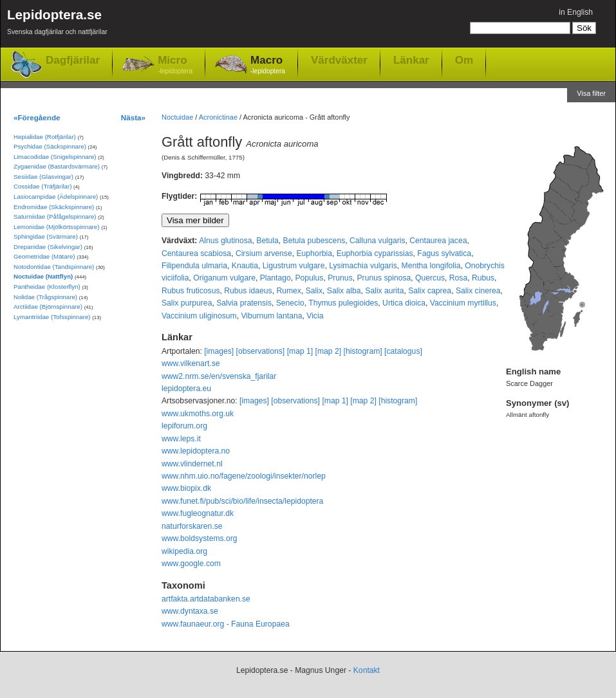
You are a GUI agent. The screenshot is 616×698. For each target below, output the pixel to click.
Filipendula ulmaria (194, 266)
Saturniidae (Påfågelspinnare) (55, 216)
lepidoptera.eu (186, 389)
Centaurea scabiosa (196, 253)
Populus (309, 278)
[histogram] (363, 351)
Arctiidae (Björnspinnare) (48, 307)
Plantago (275, 278)
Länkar (411, 60)
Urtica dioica (404, 303)
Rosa (458, 278)
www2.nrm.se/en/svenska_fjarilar (219, 376)
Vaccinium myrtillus (463, 303)
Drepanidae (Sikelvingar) (48, 247)
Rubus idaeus (248, 291)
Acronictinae (218, 117)
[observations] (261, 351)
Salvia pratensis (244, 303)
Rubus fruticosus (191, 291)
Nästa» (133, 117)
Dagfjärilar (73, 60)
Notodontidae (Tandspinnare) (54, 267)
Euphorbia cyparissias (375, 253)
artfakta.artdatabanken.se (206, 599)
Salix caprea (430, 291)
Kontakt (367, 670)
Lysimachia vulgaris (363, 266)
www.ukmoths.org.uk (198, 414)
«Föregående (37, 117)
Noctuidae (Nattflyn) (43, 276)
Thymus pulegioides (343, 303)
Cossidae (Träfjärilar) (42, 186)
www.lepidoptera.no (196, 451)
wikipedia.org (184, 551)
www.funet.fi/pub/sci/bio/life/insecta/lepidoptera (242, 501)
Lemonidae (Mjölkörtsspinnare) (56, 227)
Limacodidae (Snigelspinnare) (55, 157)
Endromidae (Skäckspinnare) (54, 207)
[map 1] (300, 351)
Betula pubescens (314, 241)
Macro (268, 65)
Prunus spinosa (384, 278)
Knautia (245, 266)
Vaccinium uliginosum (199, 316)
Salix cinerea (478, 291)
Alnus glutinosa (225, 241)
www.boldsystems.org (200, 538)
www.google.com (191, 564)
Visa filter (591, 93)
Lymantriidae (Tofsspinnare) (52, 317)
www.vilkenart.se (191, 363)
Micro (175, 65)
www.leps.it (181, 439)
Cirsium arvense (264, 253)
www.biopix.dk (186, 488)
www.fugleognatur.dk (198, 513)
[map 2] (329, 351)
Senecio (290, 303)
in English (576, 12)
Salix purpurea (187, 303)
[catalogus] (403, 351)
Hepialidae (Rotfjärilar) (45, 137)
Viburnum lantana (271, 316)
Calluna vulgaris (378, 241)
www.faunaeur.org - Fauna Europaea (226, 624)
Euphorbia (314, 253)
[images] (219, 351)
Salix (314, 291)
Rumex (289, 291)
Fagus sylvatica (444, 253)
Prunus (340, 278)
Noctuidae (177, 117)
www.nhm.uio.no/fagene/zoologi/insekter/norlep (244, 476)
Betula (267, 241)
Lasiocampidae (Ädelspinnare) (56, 197)
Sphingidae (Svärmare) (46, 236)
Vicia (315, 316)
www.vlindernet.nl (192, 464)
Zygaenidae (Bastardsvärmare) (57, 166)
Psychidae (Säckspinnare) (50, 146)
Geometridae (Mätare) (44, 256)
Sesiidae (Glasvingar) (43, 177)
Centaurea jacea (438, 241)
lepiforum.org (184, 426)
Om (464, 60)
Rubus (483, 278)
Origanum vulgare (224, 278)
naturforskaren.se (192, 526)
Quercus (430, 278)
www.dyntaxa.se (190, 611)
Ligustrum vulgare (294, 266)
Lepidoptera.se (57, 24)
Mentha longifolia (431, 266)
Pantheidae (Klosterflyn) (47, 287)
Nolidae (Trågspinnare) (45, 297)
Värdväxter (339, 60)
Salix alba (344, 291)
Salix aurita (384, 291)
